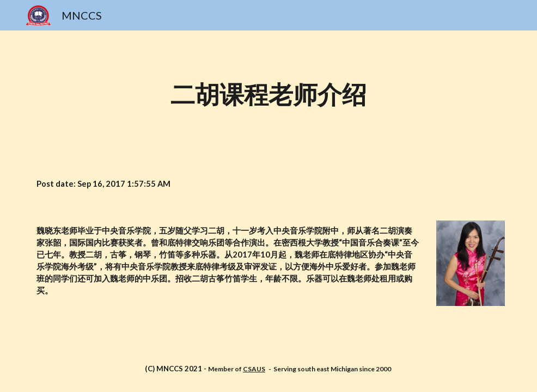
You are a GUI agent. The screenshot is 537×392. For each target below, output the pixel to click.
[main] (268, 96)
